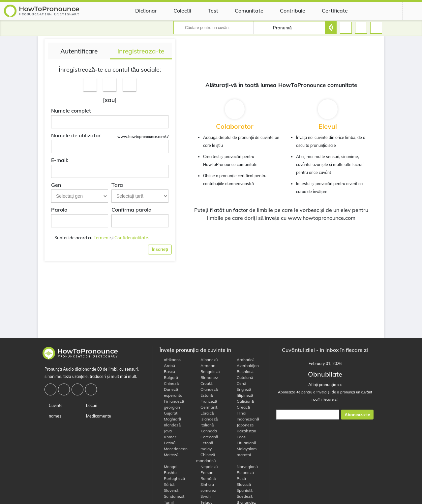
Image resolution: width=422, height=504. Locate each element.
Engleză (242, 389)
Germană (207, 407)
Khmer (168, 437)
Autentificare (79, 51)
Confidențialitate (131, 238)
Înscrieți (160, 249)
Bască (167, 371)
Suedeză (242, 496)
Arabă (167, 366)
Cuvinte (54, 405)
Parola (59, 210)
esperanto (171, 395)
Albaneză (207, 360)
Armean (206, 366)
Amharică (243, 360)
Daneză (169, 389)
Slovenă (169, 490)
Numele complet (71, 111)
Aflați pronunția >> (325, 385)
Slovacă (242, 484)
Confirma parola (132, 210)
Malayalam (245, 449)
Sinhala (205, 484)
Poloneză (243, 472)
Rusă (239, 478)
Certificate (330, 11)
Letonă (205, 443)
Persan (205, 472)
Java (166, 431)
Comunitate (244, 11)
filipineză (243, 395)
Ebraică (205, 413)
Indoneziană (246, 419)
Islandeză (207, 419)
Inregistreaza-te (141, 51)
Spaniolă (242, 490)
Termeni (102, 238)
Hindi (239, 413)
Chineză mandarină (206, 458)
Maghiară (170, 419)
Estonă (205, 395)
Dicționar (141, 11)
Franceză (207, 401)
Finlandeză (172, 401)
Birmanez (207, 377)
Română (206, 478)
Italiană (205, 425)
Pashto (168, 472)
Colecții (177, 11)
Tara (117, 185)
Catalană (243, 377)
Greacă (241, 407)
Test (208, 11)
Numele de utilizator (76, 135)
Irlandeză (170, 425)
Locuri (90, 405)
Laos (239, 437)
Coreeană (207, 437)
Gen (56, 185)
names (53, 416)
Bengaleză (208, 371)
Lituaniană (244, 443)
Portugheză (172, 478)
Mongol (168, 467)
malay (204, 449)
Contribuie (288, 11)
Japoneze (243, 425)
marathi (242, 455)
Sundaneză (172, 496)
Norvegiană (245, 467)
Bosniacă (243, 371)
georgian (170, 407)
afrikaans (170, 360)
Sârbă (167, 484)
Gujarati (169, 413)
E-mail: (60, 160)
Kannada (207, 431)
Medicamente (96, 416)
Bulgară (169, 377)
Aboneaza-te (357, 415)
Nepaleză (207, 467)
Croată (204, 383)
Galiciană (243, 401)
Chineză (169, 383)
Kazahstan (244, 431)
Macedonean (174, 449)
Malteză (169, 455)
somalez (206, 490)
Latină (167, 443)
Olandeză (207, 389)
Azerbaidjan (246, 366)
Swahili (205, 496)
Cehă (239, 383)
